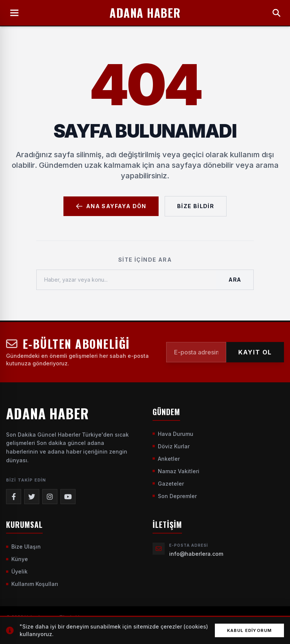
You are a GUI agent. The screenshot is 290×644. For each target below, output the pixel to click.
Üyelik (17, 571)
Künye (17, 559)
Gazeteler (168, 484)
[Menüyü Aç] (14, 13)
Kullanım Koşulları (32, 584)
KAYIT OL (255, 352)
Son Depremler (175, 496)
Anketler (166, 459)
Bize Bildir (196, 206)
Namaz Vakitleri (176, 471)
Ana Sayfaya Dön (111, 206)
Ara (235, 280)
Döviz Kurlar (171, 446)
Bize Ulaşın (23, 547)
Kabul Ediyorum (249, 630)
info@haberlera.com (196, 554)
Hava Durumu (173, 434)
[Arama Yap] (276, 13)
